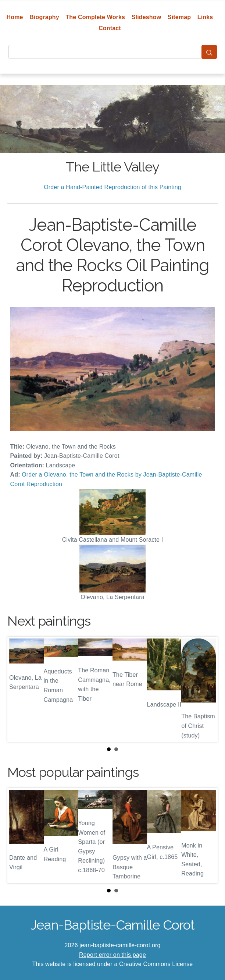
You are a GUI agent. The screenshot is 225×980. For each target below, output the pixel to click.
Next (206, 689)
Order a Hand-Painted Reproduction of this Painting (113, 187)
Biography (44, 17)
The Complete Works (95, 17)
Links (205, 17)
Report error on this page (113, 955)
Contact (110, 28)
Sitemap (179, 17)
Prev (19, 689)
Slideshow (147, 17)
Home (15, 17)
